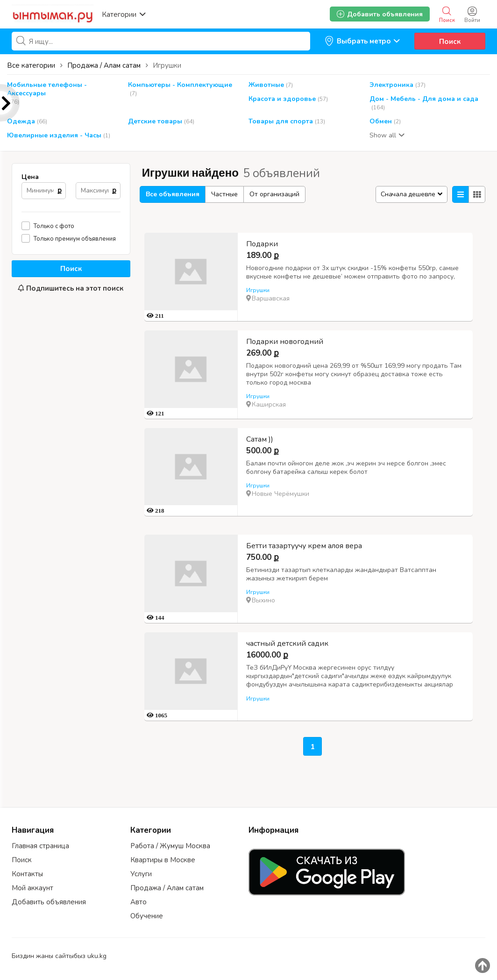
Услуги (141, 874)
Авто (138, 902)
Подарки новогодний (285, 342)
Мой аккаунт (32, 888)
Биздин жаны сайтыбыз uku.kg (59, 956)
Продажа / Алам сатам (167, 888)
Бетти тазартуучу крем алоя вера (304, 546)
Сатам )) (260, 439)
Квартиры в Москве (163, 860)
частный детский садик (287, 644)
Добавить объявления (49, 902)
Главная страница (40, 846)
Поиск (450, 42)
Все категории (31, 65)
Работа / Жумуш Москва (170, 846)
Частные (224, 194)
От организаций (274, 194)
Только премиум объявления (75, 239)
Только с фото (54, 226)
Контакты (27, 874)
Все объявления (173, 194)
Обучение (147, 916)
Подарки (262, 244)
